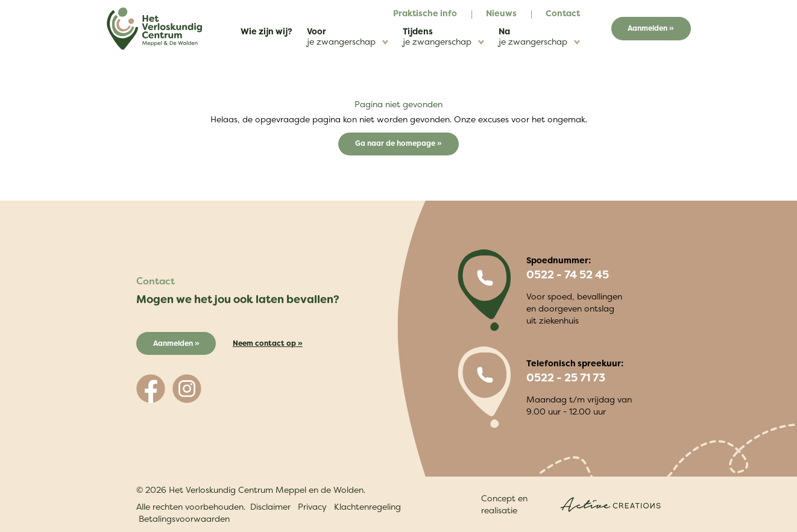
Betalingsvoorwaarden (184, 518)
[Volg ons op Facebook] (151, 389)
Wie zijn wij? (266, 31)
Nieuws (501, 13)
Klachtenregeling (367, 506)
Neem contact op (264, 343)
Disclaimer (270, 506)
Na (539, 36)
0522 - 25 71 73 (566, 378)
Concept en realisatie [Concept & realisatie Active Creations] (571, 504)
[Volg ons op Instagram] (187, 389)
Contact (563, 13)
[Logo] (154, 29)
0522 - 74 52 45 (568, 275)
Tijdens (443, 36)
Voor (348, 36)
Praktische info (425, 13)
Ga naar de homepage (396, 143)
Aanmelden (647, 28)
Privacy (312, 506)
